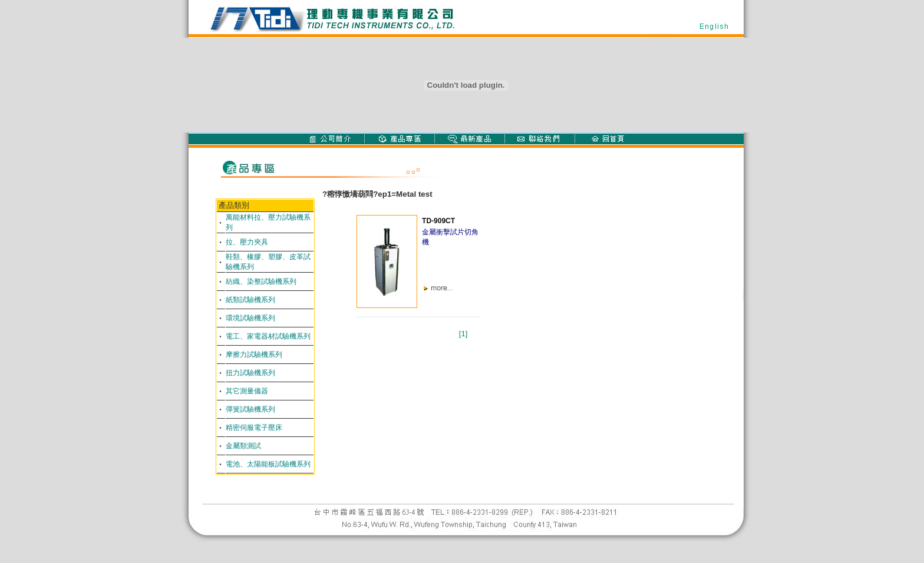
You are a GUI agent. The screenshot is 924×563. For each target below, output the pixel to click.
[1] (463, 334)
